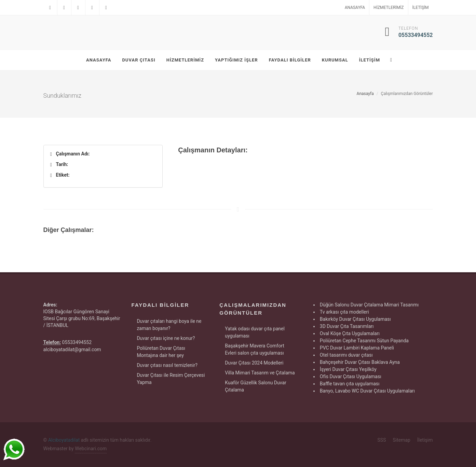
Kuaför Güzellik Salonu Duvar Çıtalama (256, 386)
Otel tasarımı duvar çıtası (346, 355)
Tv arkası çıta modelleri (344, 312)
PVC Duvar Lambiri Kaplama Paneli (357, 348)
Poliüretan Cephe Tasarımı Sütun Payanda (364, 341)
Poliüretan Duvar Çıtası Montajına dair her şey (161, 352)
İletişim (421, 8)
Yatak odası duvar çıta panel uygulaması (255, 332)
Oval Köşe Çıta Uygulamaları (350, 333)
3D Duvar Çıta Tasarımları (347, 326)
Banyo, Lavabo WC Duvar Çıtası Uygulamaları (367, 391)
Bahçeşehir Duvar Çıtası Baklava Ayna (360, 362)
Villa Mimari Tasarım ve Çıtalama (260, 373)
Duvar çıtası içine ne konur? (166, 338)
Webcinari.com (91, 449)
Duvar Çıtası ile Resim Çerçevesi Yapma (171, 379)
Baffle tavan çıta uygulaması (350, 384)
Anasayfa (355, 8)
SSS (382, 440)
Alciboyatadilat (64, 440)
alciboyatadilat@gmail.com (72, 349)
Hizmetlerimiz (389, 8)
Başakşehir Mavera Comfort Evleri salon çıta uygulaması (255, 349)
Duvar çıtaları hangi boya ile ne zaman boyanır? (169, 325)
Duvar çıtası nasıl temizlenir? (167, 365)
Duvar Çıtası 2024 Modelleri (254, 363)
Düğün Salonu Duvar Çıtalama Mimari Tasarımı (369, 305)
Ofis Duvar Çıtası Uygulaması (351, 376)
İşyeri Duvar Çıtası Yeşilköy (348, 369)
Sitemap (401, 440)
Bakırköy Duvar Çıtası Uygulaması (355, 319)
